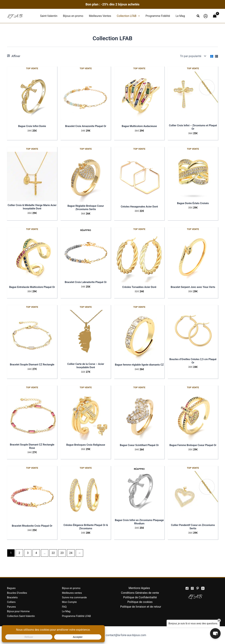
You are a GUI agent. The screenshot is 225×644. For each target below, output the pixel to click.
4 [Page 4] (36, 560)
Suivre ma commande (76, 597)
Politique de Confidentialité (140, 597)
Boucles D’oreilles (18, 593)
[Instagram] (192, 588)
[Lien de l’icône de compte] (206, 16)
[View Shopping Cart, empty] (215, 16)
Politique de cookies (140, 602)
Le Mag (67, 611)
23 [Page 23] (62, 560)
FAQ (65, 607)
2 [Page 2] (19, 560)
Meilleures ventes (73, 593)
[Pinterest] (198, 588)
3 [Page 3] (28, 560)
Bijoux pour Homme (19, 611)
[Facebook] (187, 588)
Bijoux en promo (72, 588)
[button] (138, 16)
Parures (12, 607)
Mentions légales (139, 588)
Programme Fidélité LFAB (78, 616)
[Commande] (193, 56)
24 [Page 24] (71, 560)
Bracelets (13, 597)
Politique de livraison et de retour (141, 607)
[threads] (203, 588)
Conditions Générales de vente (140, 593)
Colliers (12, 602)
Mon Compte (70, 602)
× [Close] (219, 620)
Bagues (12, 588)
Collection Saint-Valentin (22, 616)
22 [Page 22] (53, 560)
